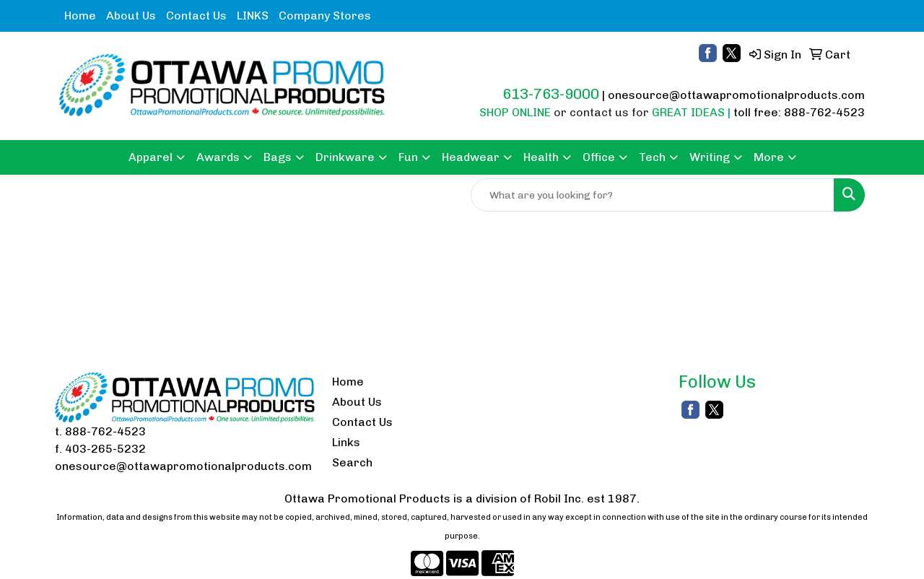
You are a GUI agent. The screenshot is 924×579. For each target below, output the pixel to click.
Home (80, 16)
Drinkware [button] (345, 157)
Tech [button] (652, 157)
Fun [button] (408, 157)
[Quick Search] (653, 195)
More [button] (769, 157)
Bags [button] (278, 157)
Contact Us (196, 16)
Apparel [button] (151, 157)
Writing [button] (710, 157)
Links (346, 442)
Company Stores (325, 16)
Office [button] (599, 157)
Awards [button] (218, 157)
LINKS (253, 16)
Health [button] (541, 157)
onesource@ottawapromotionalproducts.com (736, 95)
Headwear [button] (471, 157)
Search (352, 462)
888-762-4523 (105, 431)
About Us (131, 16)
